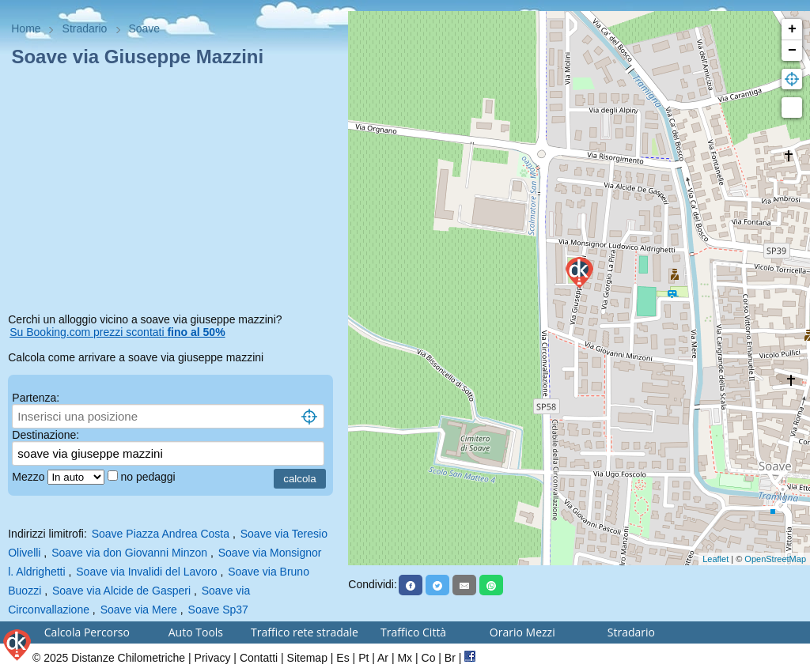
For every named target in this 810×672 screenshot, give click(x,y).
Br (450, 658)
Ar (383, 658)
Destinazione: (45, 435)
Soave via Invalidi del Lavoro (146, 572)
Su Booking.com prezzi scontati (117, 332)
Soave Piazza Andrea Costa (161, 534)
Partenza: (36, 398)
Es (343, 658)
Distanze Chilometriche (128, 658)
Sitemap (307, 658)
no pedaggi (149, 477)
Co (429, 658)
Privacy (213, 658)
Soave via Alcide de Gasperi (121, 591)
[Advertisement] (174, 193)
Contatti (259, 658)
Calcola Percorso (87, 632)
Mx (405, 658)
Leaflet (715, 559)
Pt (363, 658)
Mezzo (30, 477)
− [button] (792, 51)
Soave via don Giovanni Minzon (129, 553)
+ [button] (792, 29)
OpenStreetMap (775, 559)
